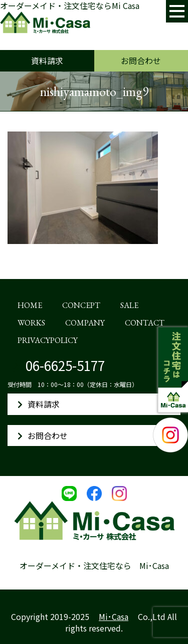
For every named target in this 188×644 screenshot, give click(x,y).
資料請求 (47, 60)
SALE (129, 305)
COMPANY (85, 323)
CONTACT (145, 323)
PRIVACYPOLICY (48, 340)
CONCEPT (81, 305)
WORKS (31, 323)
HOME (30, 305)
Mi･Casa (114, 616)
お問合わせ (141, 60)
